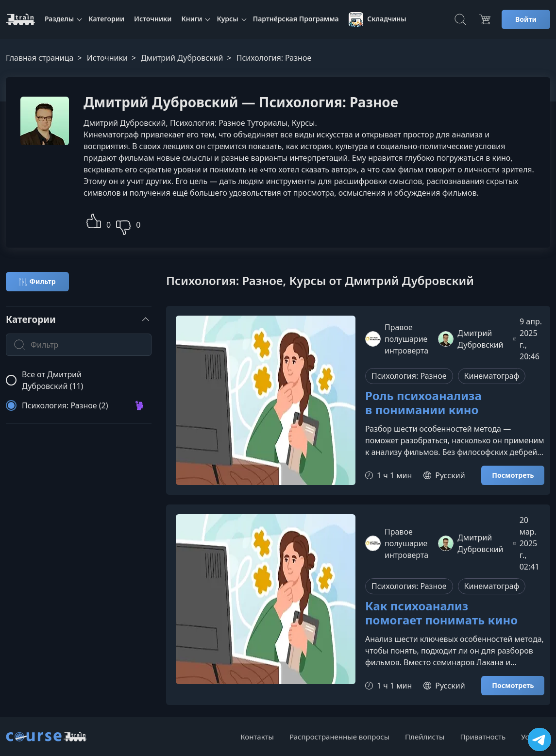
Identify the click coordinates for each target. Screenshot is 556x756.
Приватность (483, 737)
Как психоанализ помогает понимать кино (441, 613)
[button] (94, 220)
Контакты (257, 737)
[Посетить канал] (539, 739)
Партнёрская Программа (296, 19)
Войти (526, 19)
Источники (153, 19)
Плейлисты (425, 737)
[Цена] (485, 19)
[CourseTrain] (20, 19)
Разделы (59, 19)
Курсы (227, 19)
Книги (192, 19)
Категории (106, 19)
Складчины (378, 19)
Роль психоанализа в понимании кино (423, 403)
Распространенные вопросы (339, 737)
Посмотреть (513, 475)
